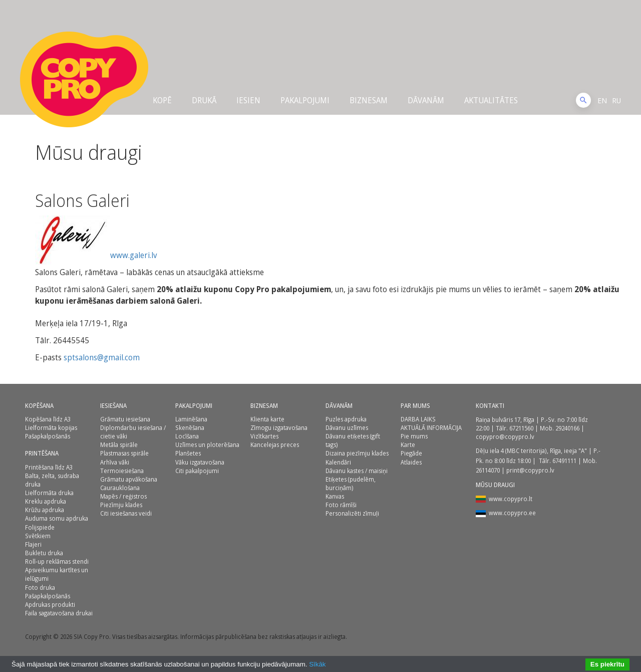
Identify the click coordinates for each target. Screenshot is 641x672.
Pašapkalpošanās (48, 436)
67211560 (521, 428)
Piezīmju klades (121, 505)
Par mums (415, 406)
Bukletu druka (44, 553)
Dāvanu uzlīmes (347, 428)
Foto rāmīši (341, 505)
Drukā (204, 100)
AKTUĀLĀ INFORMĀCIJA (431, 428)
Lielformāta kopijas (51, 428)
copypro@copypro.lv (505, 437)
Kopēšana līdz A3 (48, 419)
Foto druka (40, 588)
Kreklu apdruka (46, 501)
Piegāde (411, 453)
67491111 (564, 461)
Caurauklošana (120, 488)
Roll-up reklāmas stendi (57, 562)
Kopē (162, 100)
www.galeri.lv (133, 255)
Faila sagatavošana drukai (59, 613)
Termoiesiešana (122, 471)
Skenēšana (190, 428)
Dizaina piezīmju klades (357, 453)
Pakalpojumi (305, 100)
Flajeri (33, 544)
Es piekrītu (607, 664)
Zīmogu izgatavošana (279, 428)
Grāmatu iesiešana (125, 419)
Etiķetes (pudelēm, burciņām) (351, 484)
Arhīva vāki (115, 462)
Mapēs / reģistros (123, 496)
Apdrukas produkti (50, 605)
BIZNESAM (264, 406)
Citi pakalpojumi (197, 471)
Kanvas (335, 496)
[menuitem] (602, 100)
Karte (408, 445)
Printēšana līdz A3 (49, 467)
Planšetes (188, 453)
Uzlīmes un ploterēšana (207, 445)
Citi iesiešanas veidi (126, 513)
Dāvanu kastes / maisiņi (357, 471)
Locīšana (187, 436)
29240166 (567, 428)
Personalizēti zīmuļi (352, 513)
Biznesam (369, 100)
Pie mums (414, 436)
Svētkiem (38, 536)
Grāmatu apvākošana (129, 479)
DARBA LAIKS (418, 419)
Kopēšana (39, 406)
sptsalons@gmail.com (103, 357)
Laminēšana (191, 419)
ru (616, 100)
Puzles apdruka (346, 419)
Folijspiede (40, 527)
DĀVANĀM (426, 100)
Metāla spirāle (119, 445)
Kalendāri (338, 462)
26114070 (488, 470)
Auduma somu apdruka (57, 518)
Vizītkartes (264, 436)
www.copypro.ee (512, 513)
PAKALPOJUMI (194, 406)
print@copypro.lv (530, 470)
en (602, 100)
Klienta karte (267, 419)
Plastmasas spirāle (124, 453)
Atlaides (411, 462)
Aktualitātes (491, 100)
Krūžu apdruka (45, 510)
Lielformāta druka (49, 493)
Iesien (248, 100)
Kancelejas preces (275, 445)
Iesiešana (113, 406)
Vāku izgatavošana (200, 462)
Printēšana (42, 453)
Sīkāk (317, 664)
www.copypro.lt (511, 499)
